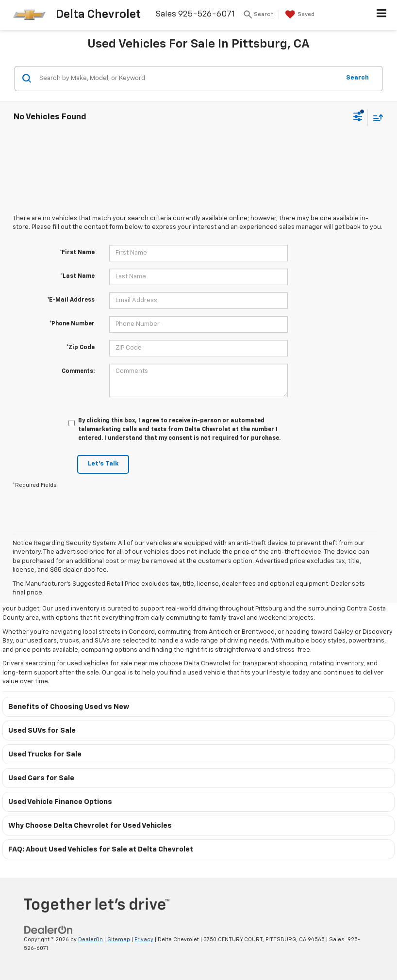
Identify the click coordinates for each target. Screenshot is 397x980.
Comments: (78, 371)
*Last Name (78, 276)
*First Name (77, 253)
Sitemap (119, 940)
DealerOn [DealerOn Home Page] (91, 940)
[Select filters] (358, 118)
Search (357, 78)
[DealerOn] (49, 930)
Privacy (144, 940)
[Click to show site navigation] (382, 15)
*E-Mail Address (71, 300)
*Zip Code (81, 348)
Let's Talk (103, 464)
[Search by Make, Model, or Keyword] (188, 79)
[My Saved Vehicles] (299, 15)
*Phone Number (72, 324)
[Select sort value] (376, 118)
